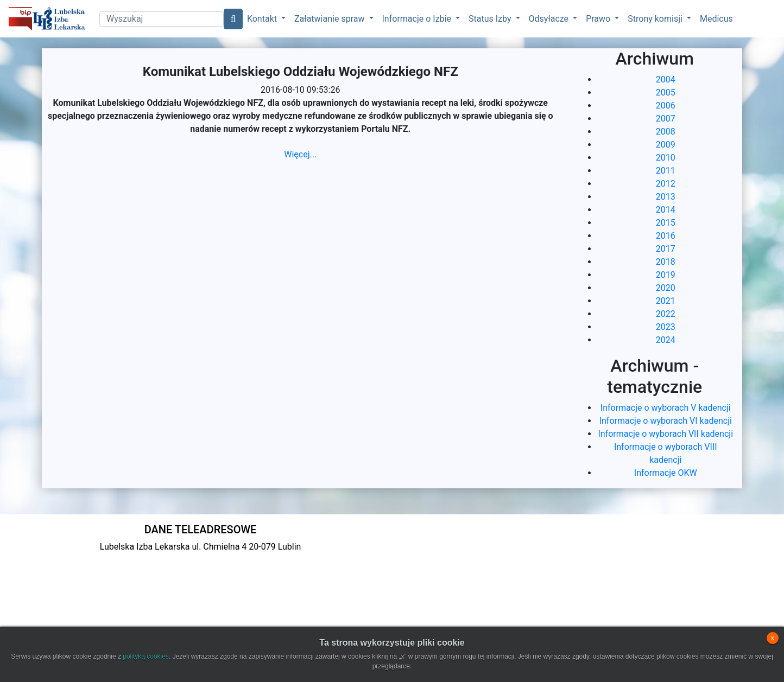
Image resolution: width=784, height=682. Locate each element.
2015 (666, 223)
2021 (666, 301)
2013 (666, 197)
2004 (666, 79)
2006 (666, 106)
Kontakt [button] (263, 19)
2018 (666, 262)
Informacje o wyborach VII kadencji (665, 434)
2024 (666, 340)
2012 (666, 184)
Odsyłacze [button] (550, 19)
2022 (666, 314)
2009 (666, 145)
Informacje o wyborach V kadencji (666, 408)
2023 (666, 327)
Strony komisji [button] (656, 19)
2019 (666, 275)
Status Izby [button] (491, 19)
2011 (666, 171)
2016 (666, 236)
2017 (666, 249)
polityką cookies (146, 656)
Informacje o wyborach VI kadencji (666, 421)
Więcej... (300, 154)
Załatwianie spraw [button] (330, 19)
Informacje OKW (666, 473)
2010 (666, 158)
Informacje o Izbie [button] (418, 19)
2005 (666, 93)
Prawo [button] (599, 19)
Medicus (716, 19)
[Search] (162, 19)
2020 (666, 288)
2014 (666, 210)
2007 (666, 119)
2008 (666, 132)
